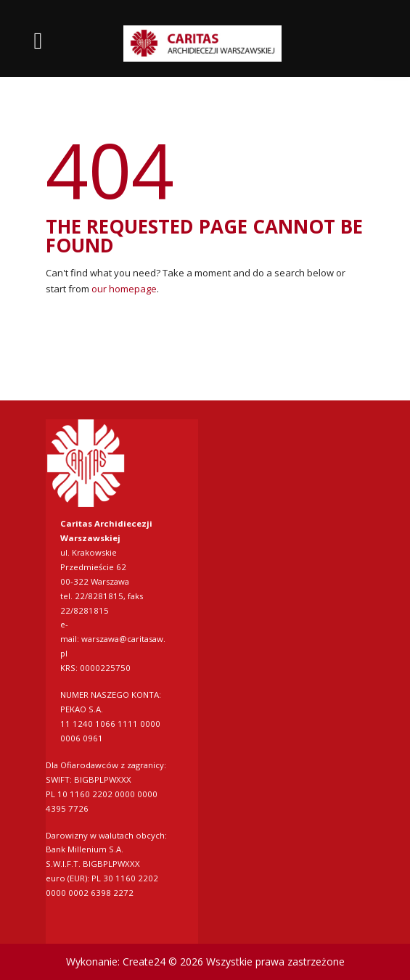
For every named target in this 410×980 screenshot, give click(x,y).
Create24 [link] (144, 962)
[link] (205, 44)
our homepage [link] (124, 289)
